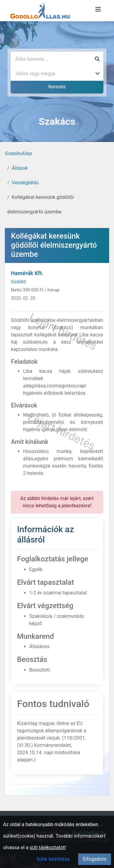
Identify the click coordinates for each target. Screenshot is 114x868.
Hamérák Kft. (27, 273)
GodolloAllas (19, 153)
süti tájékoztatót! (48, 848)
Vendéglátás (25, 183)
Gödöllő (19, 282)
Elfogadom (95, 859)
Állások (20, 168)
